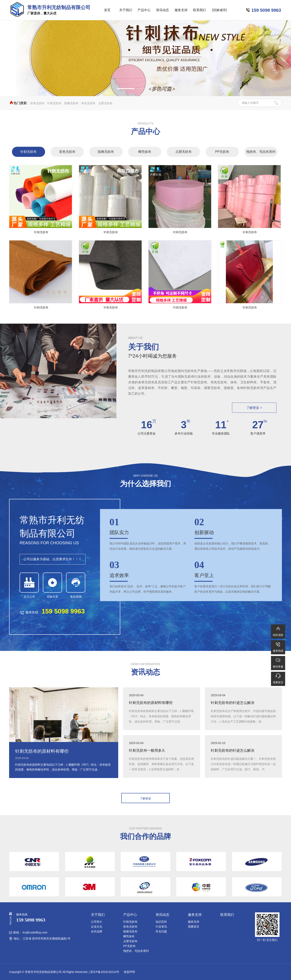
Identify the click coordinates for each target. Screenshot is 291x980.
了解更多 (145, 798)
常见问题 (161, 931)
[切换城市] (219, 10)
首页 (107, 10)
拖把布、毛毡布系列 (261, 152)
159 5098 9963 (266, 10)
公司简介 (97, 922)
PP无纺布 (222, 152)
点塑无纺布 (105, 103)
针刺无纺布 (54, 103)
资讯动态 (162, 10)
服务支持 (181, 10)
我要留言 (194, 927)
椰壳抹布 (145, 152)
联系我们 (199, 10)
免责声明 (129, 972)
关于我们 (126, 10)
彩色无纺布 (37, 103)
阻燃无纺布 (71, 103)
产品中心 (144, 10)
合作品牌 (97, 931)
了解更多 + (254, 408)
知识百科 (161, 922)
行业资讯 (161, 927)
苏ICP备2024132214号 (105, 972)
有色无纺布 (88, 103)
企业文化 (97, 927)
